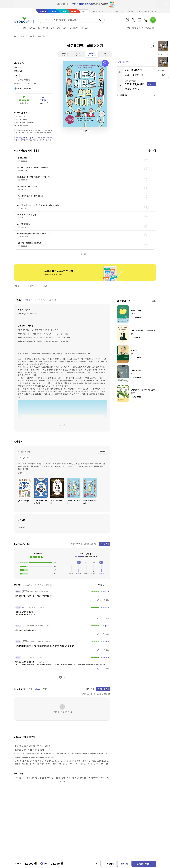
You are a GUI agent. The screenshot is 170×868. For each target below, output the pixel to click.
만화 (59, 28)
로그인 (124, 11)
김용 (21, 71)
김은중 (17, 67)
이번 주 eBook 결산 (149, 28)
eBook (53, 12)
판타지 (45, 28)
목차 (34, 300)
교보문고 (43, 12)
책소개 (28, 300)
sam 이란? (161, 75)
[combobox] (45, 20)
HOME (15, 36)
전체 (30, 689)
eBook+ (85, 28)
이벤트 (128, 28)
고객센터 (153, 11)
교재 (65, 28)
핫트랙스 (74, 12)
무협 (52, 28)
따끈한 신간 (136, 28)
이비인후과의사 (25, 458)
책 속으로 (42, 300)
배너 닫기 (166, 4)
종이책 (45, 689)
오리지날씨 (74, 28)
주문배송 (139, 11)
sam (64, 11)
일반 (25, 28)
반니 (16, 75)
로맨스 (32, 28)
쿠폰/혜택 (161, 71)
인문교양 (40, 36)
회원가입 (117, 11)
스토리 (85, 12)
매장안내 (146, 11)
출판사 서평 (52, 300)
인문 (31, 36)
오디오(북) (21, 36)
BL (39, 28)
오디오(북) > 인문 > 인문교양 (27, 314)
